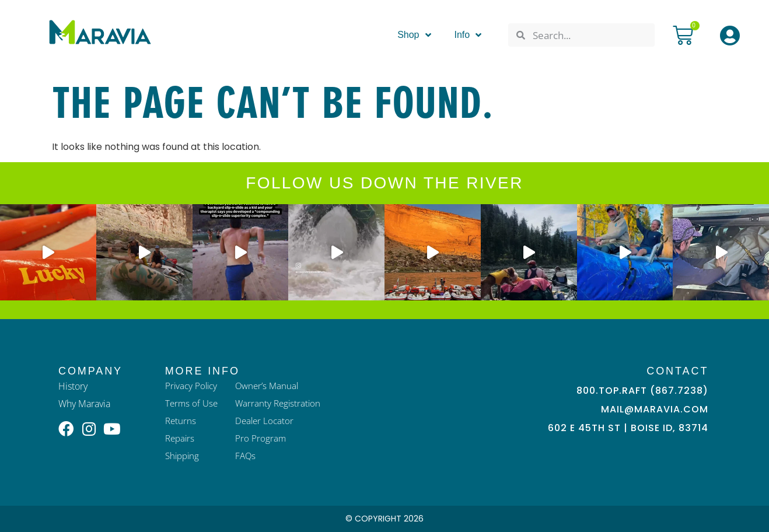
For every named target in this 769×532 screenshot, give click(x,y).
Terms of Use (193, 404)
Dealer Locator (268, 421)
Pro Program (263, 439)
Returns (181, 421)
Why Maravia (84, 404)
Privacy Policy (193, 386)
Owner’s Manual (270, 386)
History (73, 386)
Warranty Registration (282, 404)
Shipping (183, 456)
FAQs (248, 456)
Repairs (181, 439)
